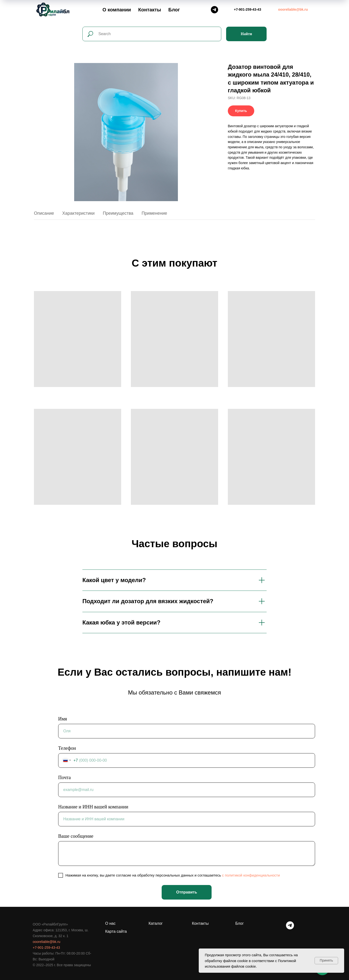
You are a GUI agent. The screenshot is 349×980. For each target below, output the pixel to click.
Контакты (150, 10)
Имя (63, 719)
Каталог (156, 923)
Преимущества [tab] (118, 213)
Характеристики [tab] (78, 213)
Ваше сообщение (76, 836)
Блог (174, 10)
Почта (64, 777)
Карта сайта (116, 931)
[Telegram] (214, 10)
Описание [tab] (44, 213)
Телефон (67, 748)
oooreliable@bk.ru (47, 942)
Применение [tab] (154, 213)
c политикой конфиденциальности (251, 875)
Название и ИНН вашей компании (93, 807)
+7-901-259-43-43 (46, 948)
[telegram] (290, 928)
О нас (110, 923)
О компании (117, 10)
